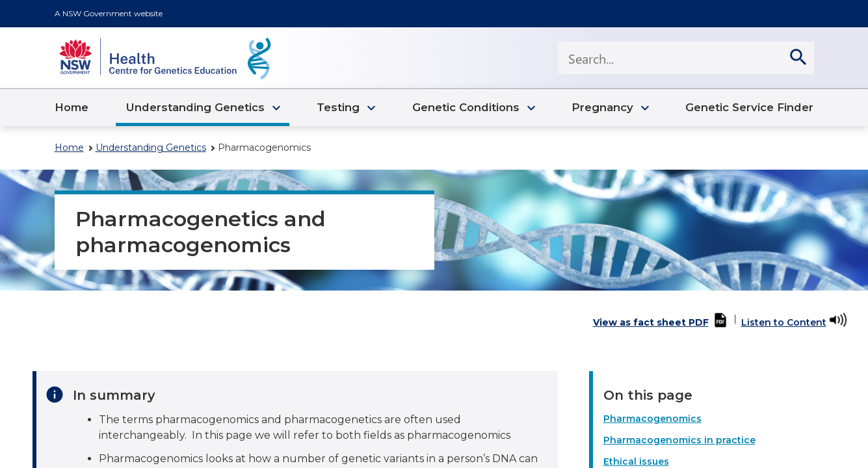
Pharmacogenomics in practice (679, 440)
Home (69, 148)
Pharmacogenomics (652, 419)
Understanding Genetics (151, 148)
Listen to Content (784, 322)
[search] (798, 58)
